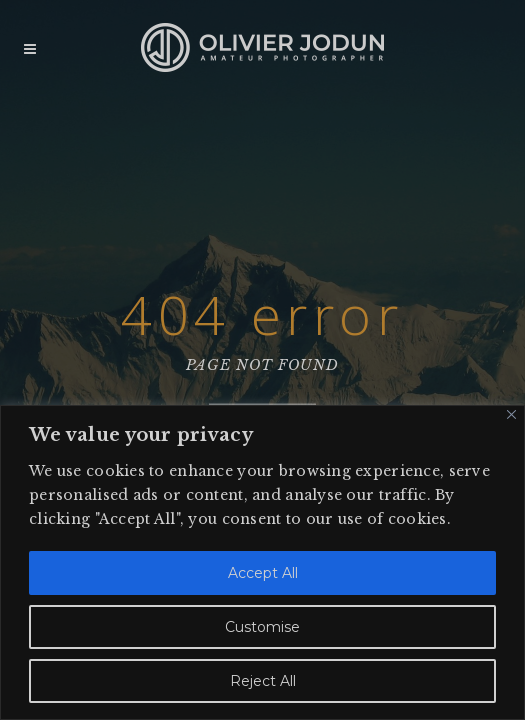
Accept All (263, 573)
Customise (262, 627)
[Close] (511, 414)
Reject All (263, 681)
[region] (262, 562)
